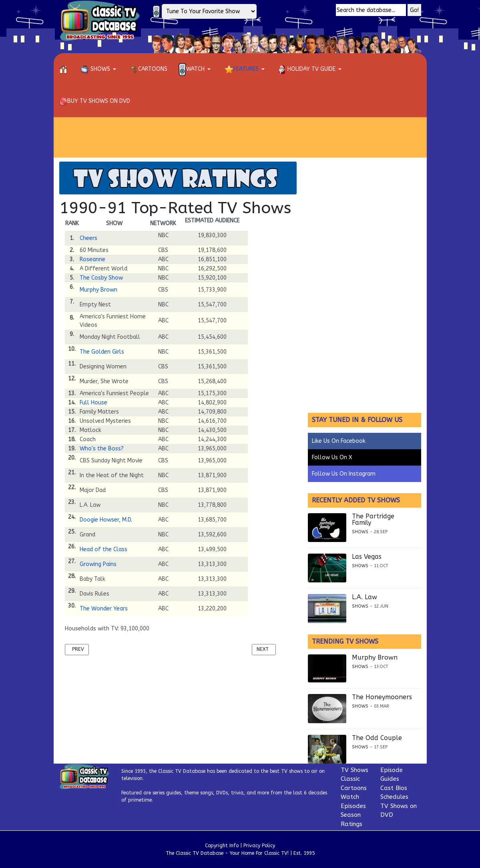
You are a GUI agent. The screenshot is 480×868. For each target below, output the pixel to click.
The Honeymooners (382, 697)
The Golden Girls (102, 352)
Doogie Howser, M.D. (106, 520)
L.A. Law (365, 597)
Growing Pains (98, 564)
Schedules (394, 797)
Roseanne (92, 259)
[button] (100, 69)
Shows (360, 532)
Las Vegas (367, 557)
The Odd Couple (377, 738)
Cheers (88, 238)
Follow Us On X (332, 457)
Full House (93, 403)
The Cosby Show (101, 278)
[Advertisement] (240, 137)
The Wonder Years (104, 609)
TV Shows (354, 770)
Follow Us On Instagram (344, 474)
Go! (414, 10)
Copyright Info (222, 846)
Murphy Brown (98, 290)
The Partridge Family (373, 520)
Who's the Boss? (102, 449)
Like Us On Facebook (339, 441)
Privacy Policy (259, 846)
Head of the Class (103, 549)
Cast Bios (394, 788)
